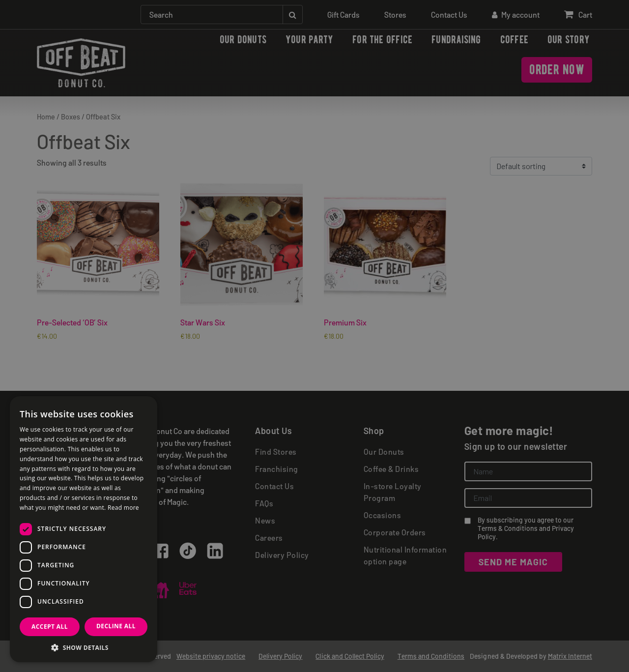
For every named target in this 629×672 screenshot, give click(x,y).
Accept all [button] (50, 627)
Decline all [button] (116, 626)
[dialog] (314, 336)
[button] (84, 647)
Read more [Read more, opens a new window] (123, 508)
